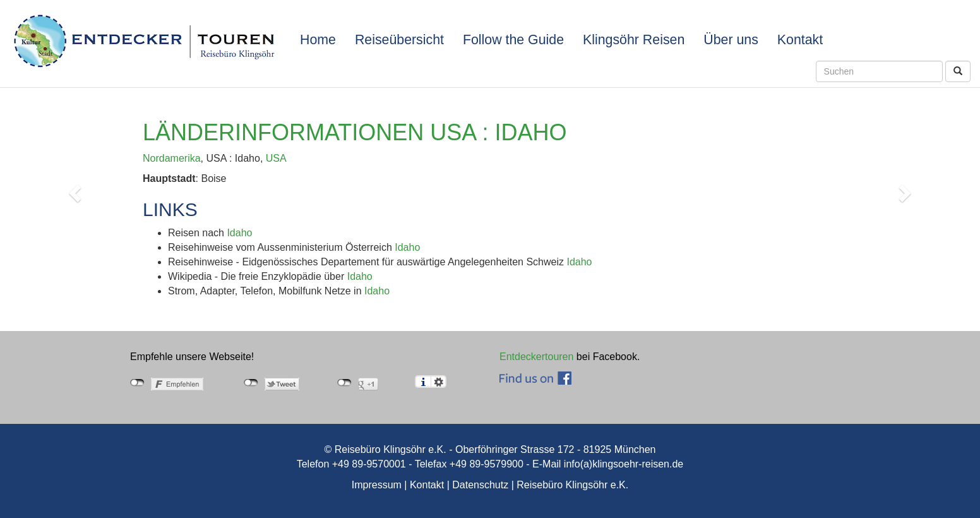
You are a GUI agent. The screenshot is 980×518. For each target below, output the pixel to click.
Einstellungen (439, 382)
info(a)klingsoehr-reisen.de (624, 464)
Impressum (377, 485)
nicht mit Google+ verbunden (344, 383)
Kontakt (800, 40)
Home (318, 40)
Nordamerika (172, 158)
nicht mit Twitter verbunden (251, 383)
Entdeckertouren (536, 357)
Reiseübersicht (399, 40)
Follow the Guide (513, 40)
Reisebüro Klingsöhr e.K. (572, 485)
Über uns (731, 40)
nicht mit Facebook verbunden (137, 383)
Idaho (239, 233)
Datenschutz (480, 485)
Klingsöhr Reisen (634, 40)
